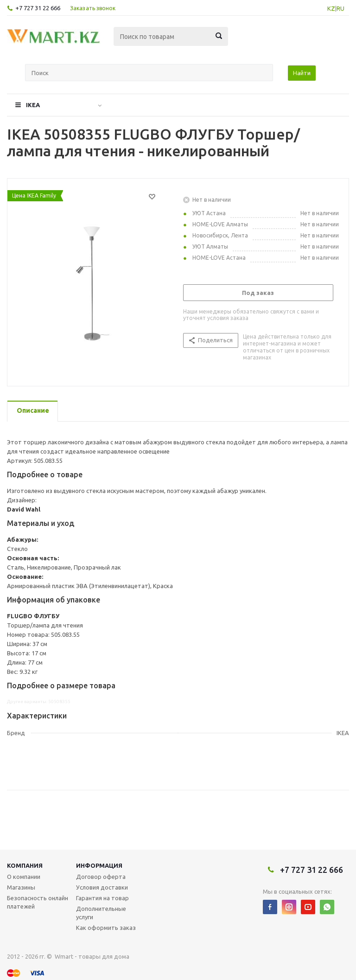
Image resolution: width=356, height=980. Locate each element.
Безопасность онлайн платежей (38, 902)
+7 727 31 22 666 (38, 8)
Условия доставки (102, 887)
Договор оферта (101, 877)
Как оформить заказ (106, 928)
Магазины (21, 887)
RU (340, 8)
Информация (99, 865)
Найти (302, 73)
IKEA (33, 105)
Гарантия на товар (102, 898)
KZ (331, 8)
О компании (24, 877)
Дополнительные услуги (101, 913)
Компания (25, 865)
